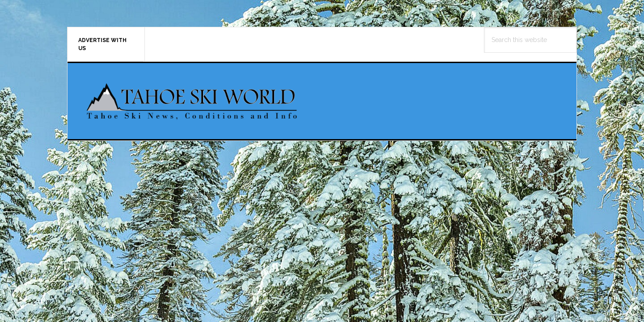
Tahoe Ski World (193, 101)
